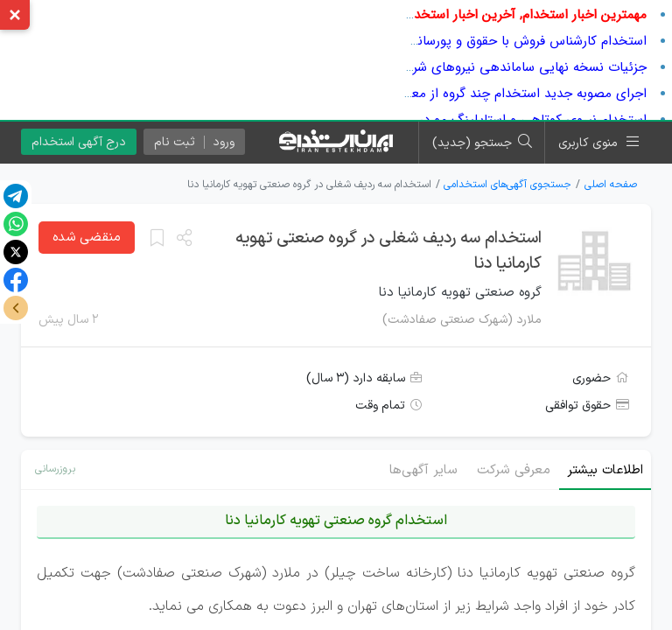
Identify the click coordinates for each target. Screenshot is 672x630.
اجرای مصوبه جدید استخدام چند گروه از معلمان (517, 94)
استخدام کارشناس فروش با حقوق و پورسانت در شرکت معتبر (484, 41)
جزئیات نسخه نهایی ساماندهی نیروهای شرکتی (519, 67)
